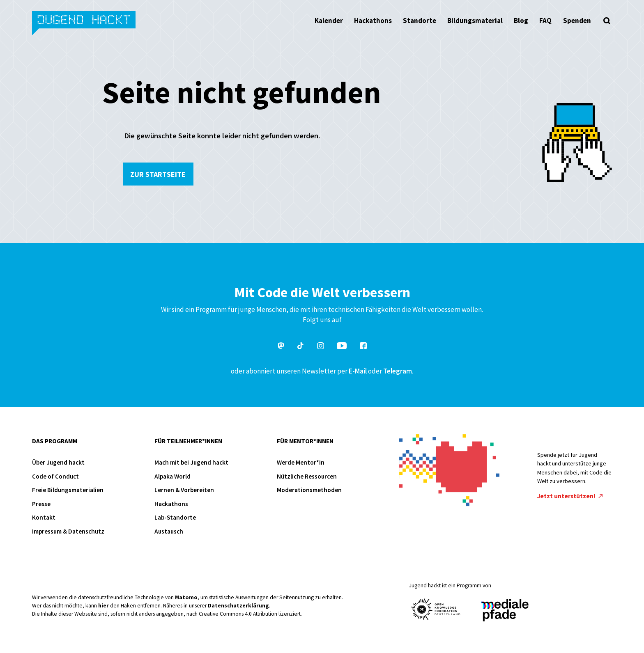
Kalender (329, 21)
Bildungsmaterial (475, 21)
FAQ (545, 21)
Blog (521, 21)
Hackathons (373, 21)
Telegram (398, 371)
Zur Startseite (158, 174)
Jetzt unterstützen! (570, 496)
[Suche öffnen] (607, 21)
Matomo (186, 597)
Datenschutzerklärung (238, 606)
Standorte (420, 21)
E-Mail (358, 371)
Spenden (577, 21)
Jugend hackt (84, 24)
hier (103, 606)
